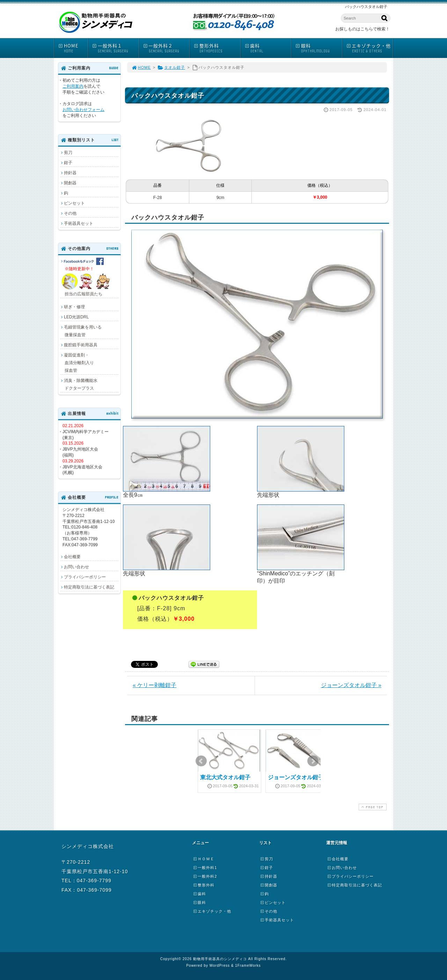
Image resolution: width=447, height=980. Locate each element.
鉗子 (68, 163)
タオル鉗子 (171, 67)
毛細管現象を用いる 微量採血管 (81, 331)
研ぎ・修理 (74, 307)
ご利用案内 (73, 86)
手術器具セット (79, 223)
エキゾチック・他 (369, 48)
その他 (70, 213)
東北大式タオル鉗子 (225, 777)
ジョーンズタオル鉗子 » (351, 685)
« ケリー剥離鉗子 (155, 685)
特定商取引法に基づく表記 (89, 587)
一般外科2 (205, 876)
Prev (201, 761)
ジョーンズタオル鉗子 (296, 777)
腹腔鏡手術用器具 (81, 345)
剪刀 (68, 153)
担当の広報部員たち (87, 277)
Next (313, 761)
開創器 (70, 183)
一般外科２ (166, 48)
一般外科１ (115, 48)
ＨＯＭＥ (204, 859)
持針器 (70, 173)
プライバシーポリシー (85, 577)
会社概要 (72, 557)
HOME (73, 48)
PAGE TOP (372, 807)
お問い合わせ (76, 567)
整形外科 (217, 48)
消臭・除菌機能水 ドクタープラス (79, 384)
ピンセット (74, 203)
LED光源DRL (76, 317)
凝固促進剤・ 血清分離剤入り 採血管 (77, 363)
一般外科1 (205, 868)
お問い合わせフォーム (83, 110)
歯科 (268, 48)
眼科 (318, 48)
